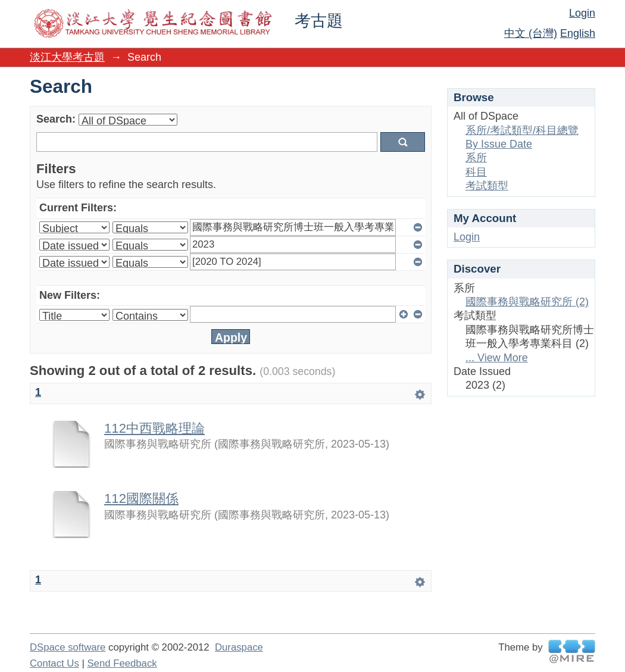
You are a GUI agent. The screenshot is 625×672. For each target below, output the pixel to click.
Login (582, 13)
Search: (56, 119)
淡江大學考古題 (67, 57)
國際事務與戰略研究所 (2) (527, 302)
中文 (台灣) (531, 33)
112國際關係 (141, 498)
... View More (497, 358)
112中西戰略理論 (154, 428)
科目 (476, 172)
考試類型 (487, 186)
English (578, 33)
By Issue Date (499, 144)
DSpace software (68, 647)
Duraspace (239, 647)
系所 (476, 158)
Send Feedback (122, 663)
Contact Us (54, 663)
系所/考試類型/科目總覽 (522, 130)
